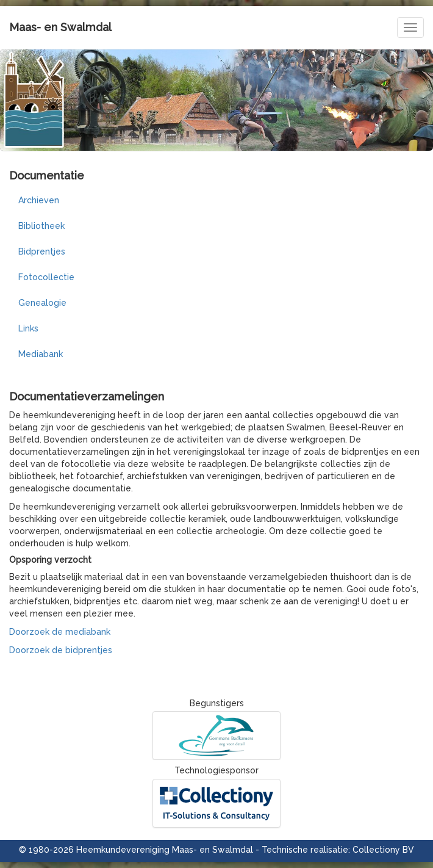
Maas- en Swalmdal (60, 27)
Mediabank (41, 354)
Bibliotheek (41, 226)
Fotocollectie (46, 277)
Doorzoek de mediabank (60, 632)
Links (28, 328)
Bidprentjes (42, 251)
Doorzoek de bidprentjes (61, 650)
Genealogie (42, 303)
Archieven (39, 200)
